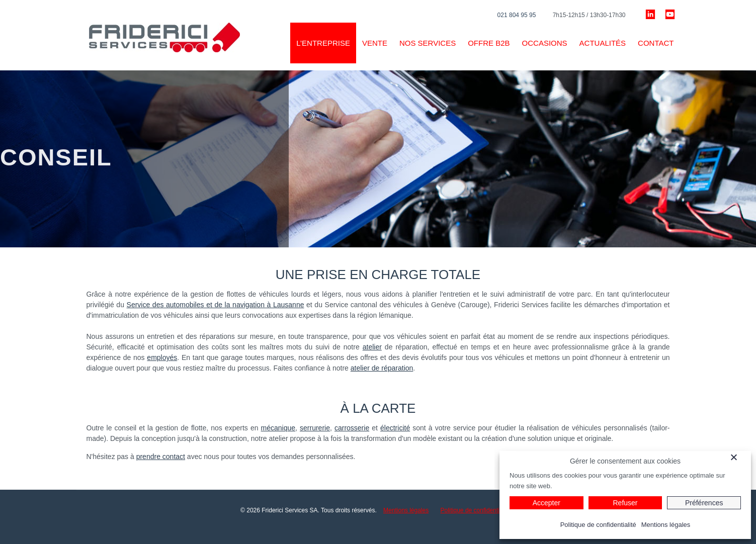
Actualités (603, 43)
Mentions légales (406, 510)
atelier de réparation (382, 368)
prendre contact (161, 457)
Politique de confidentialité (476, 510)
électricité (395, 428)
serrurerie (315, 428)
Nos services (428, 43)
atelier (372, 347)
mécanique (278, 428)
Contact (656, 43)
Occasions (545, 43)
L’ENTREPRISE (323, 43)
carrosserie (352, 428)
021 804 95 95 (517, 15)
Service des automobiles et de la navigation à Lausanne (216, 305)
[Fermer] (739, 457)
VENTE (375, 43)
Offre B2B (489, 43)
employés (162, 357)
